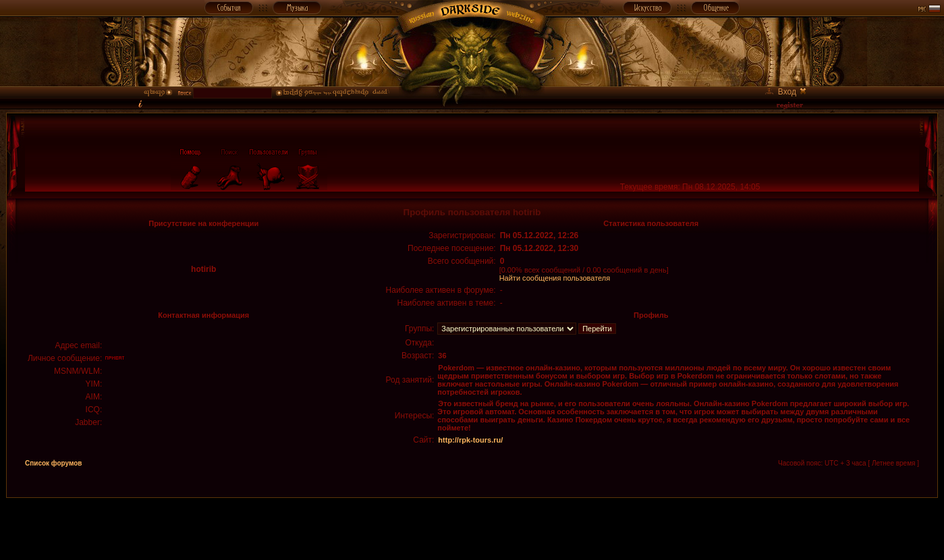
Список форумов (54, 463)
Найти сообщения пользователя (555, 278)
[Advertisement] (472, 528)
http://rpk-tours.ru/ (470, 440)
